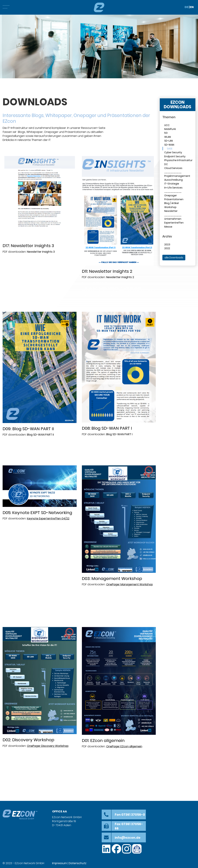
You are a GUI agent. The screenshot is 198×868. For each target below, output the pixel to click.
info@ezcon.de (128, 838)
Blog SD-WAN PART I (119, 434)
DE (186, 7)
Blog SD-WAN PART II (40, 435)
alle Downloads (174, 258)
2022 (167, 248)
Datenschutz (78, 863)
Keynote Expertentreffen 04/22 (48, 518)
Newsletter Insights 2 (120, 277)
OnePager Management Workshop (130, 584)
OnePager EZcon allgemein (124, 746)
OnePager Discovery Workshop (48, 746)
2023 (167, 244)
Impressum (60, 863)
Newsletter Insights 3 (41, 252)
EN (192, 7)
